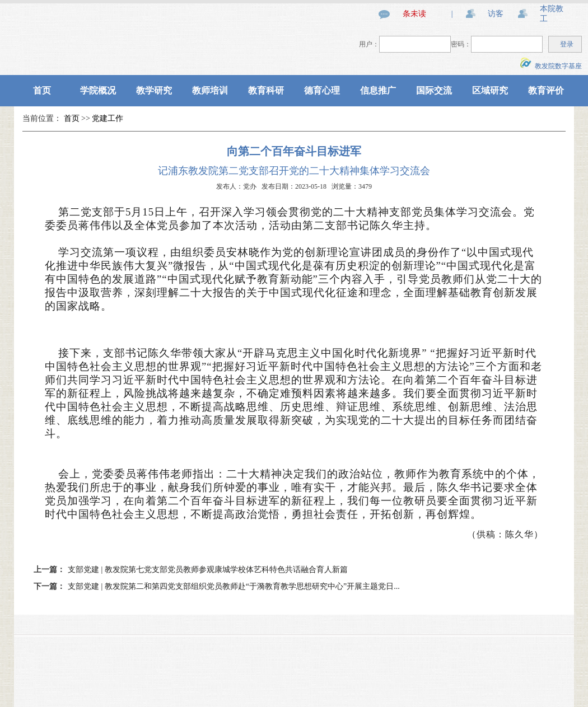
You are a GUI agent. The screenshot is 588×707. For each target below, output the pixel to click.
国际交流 (434, 90)
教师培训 (210, 90)
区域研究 (490, 90)
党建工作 (108, 118)
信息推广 (378, 90)
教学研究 (154, 90)
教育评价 (546, 90)
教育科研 (266, 90)
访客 (496, 14)
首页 (42, 90)
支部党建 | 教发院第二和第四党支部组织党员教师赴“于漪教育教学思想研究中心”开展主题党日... (234, 586)
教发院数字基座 (551, 66)
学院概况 (98, 90)
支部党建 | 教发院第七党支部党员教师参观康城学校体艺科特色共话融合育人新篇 (208, 570)
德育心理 (322, 90)
